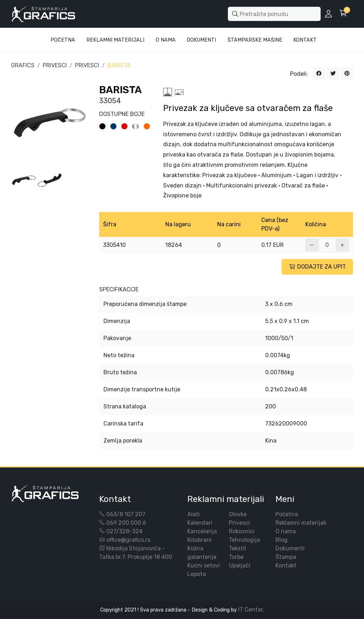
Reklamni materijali (115, 40)
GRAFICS (23, 65)
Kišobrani (199, 540)
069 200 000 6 (126, 523)
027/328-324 (124, 531)
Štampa (286, 557)
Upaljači (240, 565)
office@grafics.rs (128, 540)
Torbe (236, 557)
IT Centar (251, 610)
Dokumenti (201, 40)
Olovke (238, 514)
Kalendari (200, 523)
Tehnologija (244, 540)
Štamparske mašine (255, 40)
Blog (282, 540)
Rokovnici (242, 531)
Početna (63, 40)
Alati (194, 514)
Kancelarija (202, 531)
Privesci (239, 523)
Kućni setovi (204, 565)
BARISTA (119, 65)
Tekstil (237, 548)
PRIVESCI (55, 65)
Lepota (197, 574)
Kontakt (305, 40)
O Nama (166, 40)
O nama (286, 531)
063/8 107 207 (126, 514)
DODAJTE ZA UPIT (317, 267)
